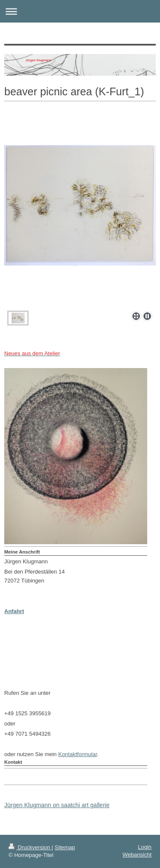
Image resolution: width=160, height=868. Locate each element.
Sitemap (65, 847)
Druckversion (30, 847)
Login (145, 847)
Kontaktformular (77, 754)
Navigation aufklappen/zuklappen (80, 11)
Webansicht (137, 855)
